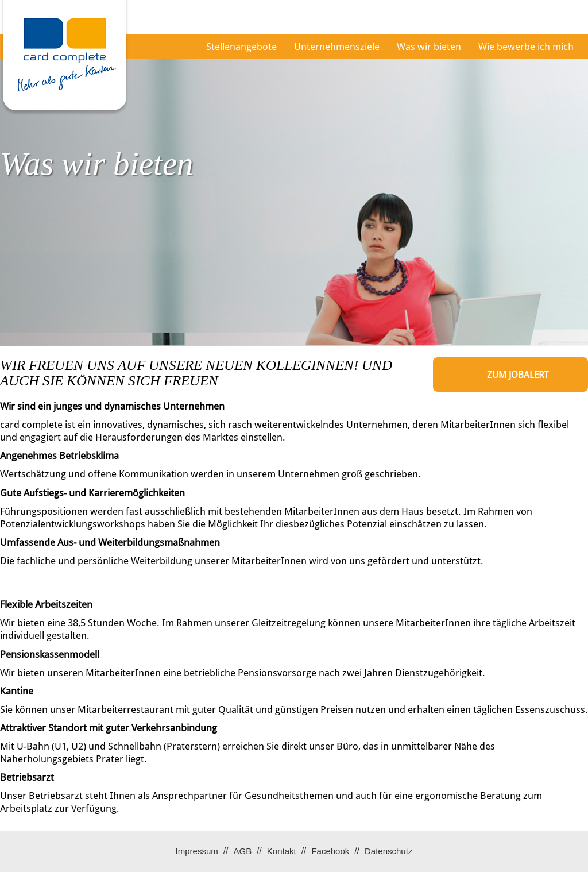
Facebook (330, 851)
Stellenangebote (241, 47)
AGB (242, 851)
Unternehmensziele (337, 47)
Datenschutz (388, 851)
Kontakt (282, 851)
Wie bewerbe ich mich (526, 47)
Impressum (197, 851)
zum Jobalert (518, 375)
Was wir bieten (429, 47)
